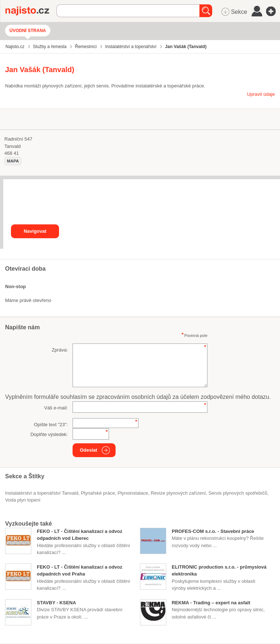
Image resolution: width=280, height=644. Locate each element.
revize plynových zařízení (178, 493)
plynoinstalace (133, 493)
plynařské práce (98, 493)
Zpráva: (60, 350)
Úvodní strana (28, 31)
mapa (13, 161)
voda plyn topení (23, 500)
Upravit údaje (261, 94)
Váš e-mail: (56, 408)
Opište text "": (51, 425)
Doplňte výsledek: (49, 434)
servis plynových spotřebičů (238, 493)
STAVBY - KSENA (57, 603)
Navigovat (35, 231)
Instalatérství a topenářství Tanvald (42, 493)
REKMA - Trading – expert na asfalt (211, 603)
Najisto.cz (31, 11)
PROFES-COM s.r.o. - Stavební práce (213, 531)
